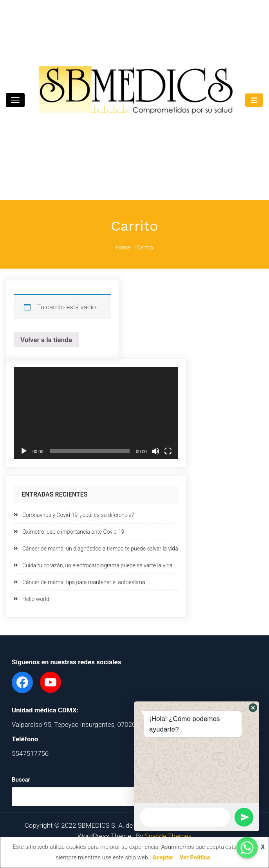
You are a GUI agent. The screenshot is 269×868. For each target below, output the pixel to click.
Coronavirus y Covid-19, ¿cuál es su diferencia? (78, 515)
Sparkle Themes (168, 836)
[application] (96, 413)
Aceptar (163, 857)
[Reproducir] (24, 451)
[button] (253, 708)
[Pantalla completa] (168, 451)
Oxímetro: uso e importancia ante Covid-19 (73, 532)
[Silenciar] (155, 451)
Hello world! (36, 599)
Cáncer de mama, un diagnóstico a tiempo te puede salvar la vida (100, 549)
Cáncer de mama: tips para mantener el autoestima (84, 582)
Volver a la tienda (46, 340)
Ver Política (195, 857)
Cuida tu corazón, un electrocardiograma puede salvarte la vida (97, 565)
